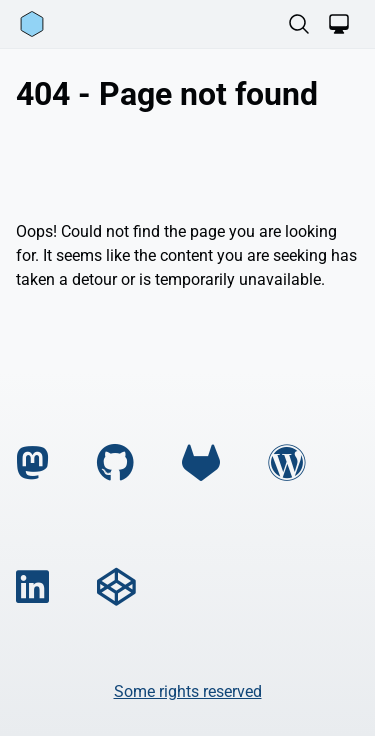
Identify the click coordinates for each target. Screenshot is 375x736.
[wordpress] (287, 464)
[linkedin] (32, 588)
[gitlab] (201, 464)
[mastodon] (32, 464)
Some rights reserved (188, 691)
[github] (115, 464)
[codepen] (116, 588)
